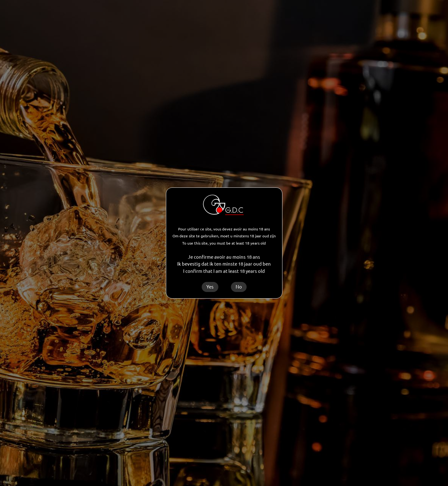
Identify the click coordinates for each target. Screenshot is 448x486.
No (239, 287)
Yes (210, 287)
